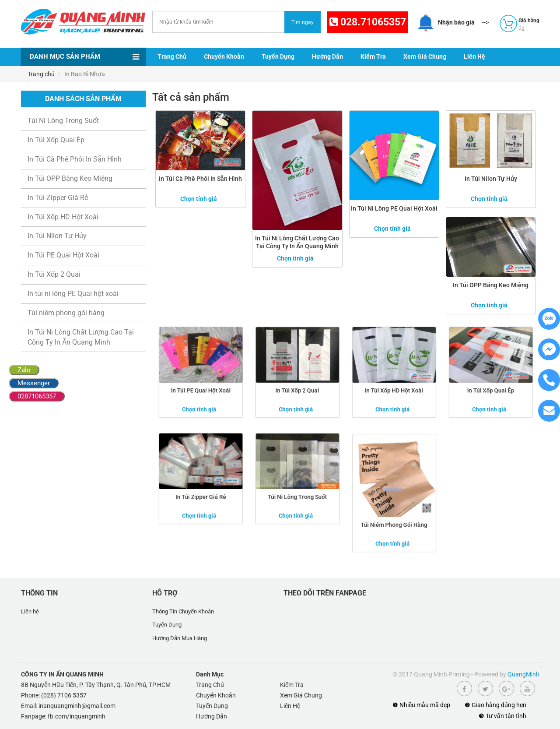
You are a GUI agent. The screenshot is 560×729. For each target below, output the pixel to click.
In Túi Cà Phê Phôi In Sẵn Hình (75, 159)
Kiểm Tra (373, 56)
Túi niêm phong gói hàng (66, 313)
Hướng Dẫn (327, 56)
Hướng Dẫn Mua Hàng (180, 638)
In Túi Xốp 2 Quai (54, 274)
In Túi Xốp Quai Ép (56, 140)
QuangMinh (523, 674)
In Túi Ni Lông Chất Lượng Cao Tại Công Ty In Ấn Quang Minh (81, 337)
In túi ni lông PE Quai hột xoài (73, 294)
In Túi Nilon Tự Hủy (57, 236)
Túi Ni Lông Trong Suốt (63, 121)
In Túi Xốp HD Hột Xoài (63, 217)
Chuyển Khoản (224, 56)
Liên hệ (30, 611)
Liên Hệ (474, 56)
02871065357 (37, 396)
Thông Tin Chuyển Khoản (183, 611)
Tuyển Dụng (278, 56)
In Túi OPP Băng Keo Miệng (70, 178)
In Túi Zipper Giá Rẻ (58, 198)
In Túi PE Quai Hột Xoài (63, 255)
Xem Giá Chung (425, 56)
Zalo (24, 370)
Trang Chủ (172, 56)
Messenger (34, 383)
